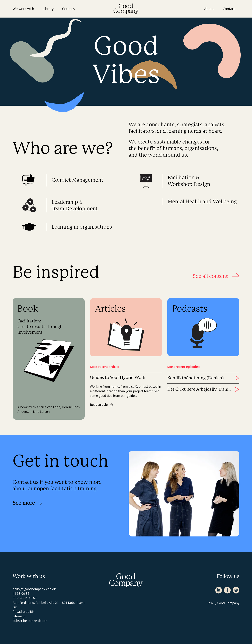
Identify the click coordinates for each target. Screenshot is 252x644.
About (209, 9)
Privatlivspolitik (24, 612)
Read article (102, 405)
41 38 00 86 (21, 593)
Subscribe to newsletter (30, 621)
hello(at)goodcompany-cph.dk (34, 589)
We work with (23, 9)
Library (48, 9)
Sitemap (19, 616)
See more (27, 503)
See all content (216, 276)
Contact (229, 9)
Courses (69, 9)
